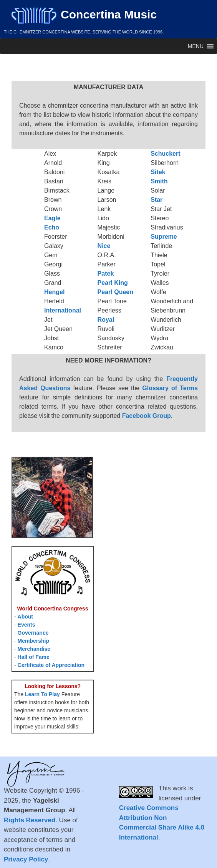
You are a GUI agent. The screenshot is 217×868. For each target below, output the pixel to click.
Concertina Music (84, 14)
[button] (196, 46)
